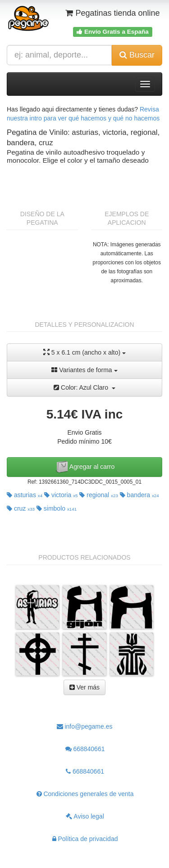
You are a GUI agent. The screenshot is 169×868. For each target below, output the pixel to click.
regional (98, 495)
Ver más (84, 687)
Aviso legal (85, 816)
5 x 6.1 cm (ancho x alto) (84, 352)
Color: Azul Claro (84, 387)
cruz (21, 508)
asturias (25, 495)
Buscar (137, 55)
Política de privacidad (85, 839)
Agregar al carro (85, 467)
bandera (139, 495)
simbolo (57, 508)
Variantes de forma (84, 370)
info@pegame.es (85, 726)
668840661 (85, 749)
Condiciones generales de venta (85, 794)
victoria (61, 495)
